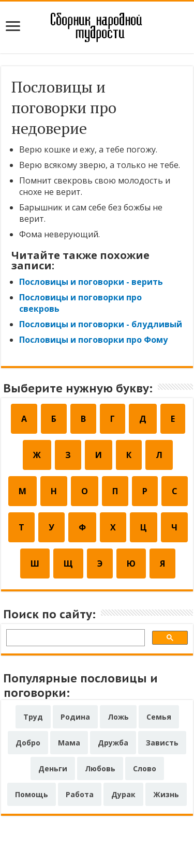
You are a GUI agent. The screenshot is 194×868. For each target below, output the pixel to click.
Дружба (113, 743)
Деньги (53, 768)
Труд (33, 717)
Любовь (100, 768)
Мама (69, 743)
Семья (159, 717)
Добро (28, 743)
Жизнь (166, 794)
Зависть (162, 743)
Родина (75, 717)
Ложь (118, 717)
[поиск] (74, 639)
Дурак (123, 794)
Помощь (32, 794)
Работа (80, 794)
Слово (145, 768)
